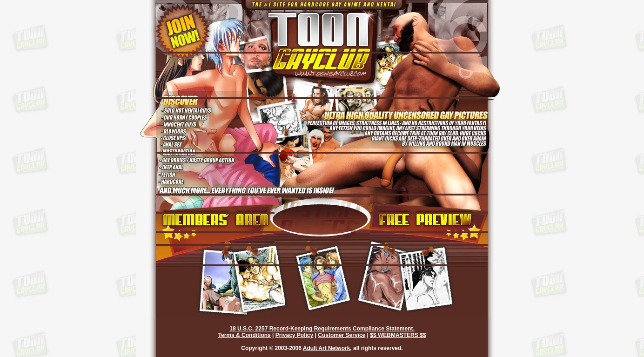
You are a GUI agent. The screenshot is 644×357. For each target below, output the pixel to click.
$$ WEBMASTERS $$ (398, 335)
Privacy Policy (294, 335)
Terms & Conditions (245, 335)
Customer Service (342, 335)
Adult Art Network (327, 348)
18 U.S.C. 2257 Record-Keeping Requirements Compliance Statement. (322, 329)
